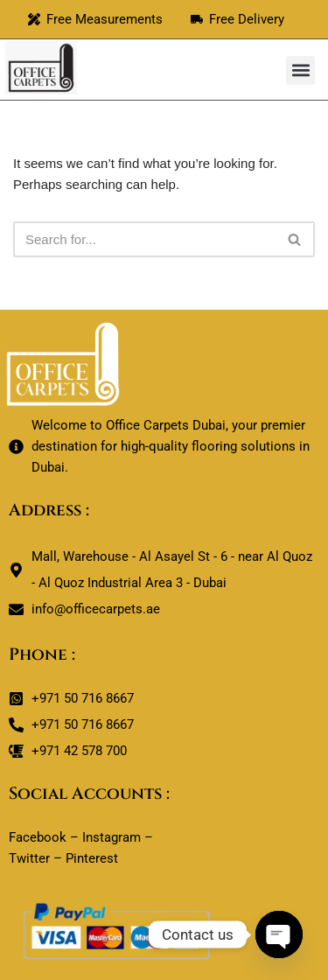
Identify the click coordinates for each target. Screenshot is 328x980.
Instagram (112, 837)
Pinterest (92, 858)
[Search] (144, 239)
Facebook (38, 837)
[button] (300, 70)
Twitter (29, 858)
